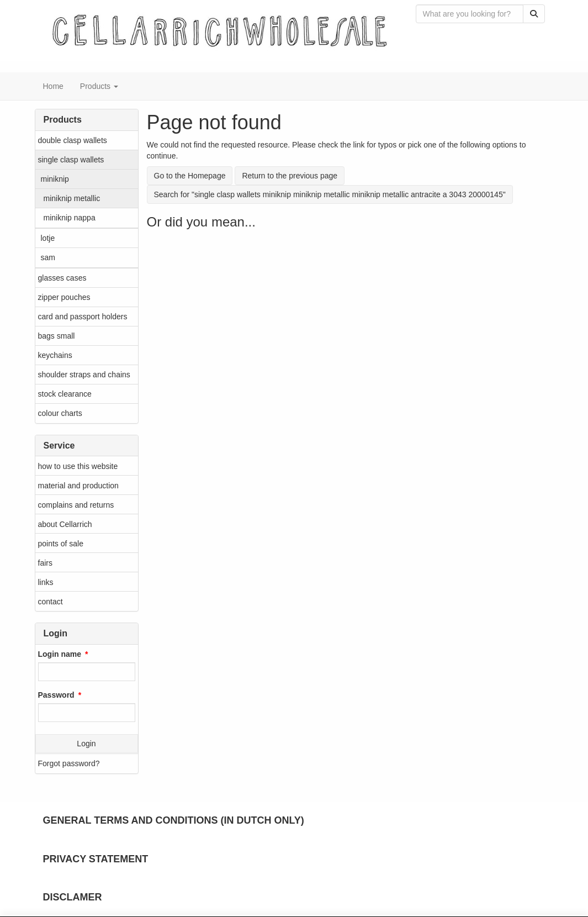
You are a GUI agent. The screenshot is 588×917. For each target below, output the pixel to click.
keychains (55, 355)
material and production (78, 486)
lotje (48, 238)
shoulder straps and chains (84, 375)
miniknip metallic (72, 198)
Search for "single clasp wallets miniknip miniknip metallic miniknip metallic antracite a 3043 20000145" (330, 194)
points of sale (61, 544)
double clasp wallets (73, 140)
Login (86, 744)
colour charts (60, 413)
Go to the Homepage (190, 176)
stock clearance (65, 394)
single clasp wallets (71, 160)
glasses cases (62, 278)
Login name (60, 654)
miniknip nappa (70, 218)
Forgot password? (69, 763)
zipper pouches (64, 297)
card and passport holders (83, 317)
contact (51, 602)
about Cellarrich (65, 524)
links (46, 582)
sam (48, 257)
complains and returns (76, 505)
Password (56, 695)
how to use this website (78, 466)
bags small (57, 336)
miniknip (55, 179)
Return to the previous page (290, 176)
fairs (45, 563)
